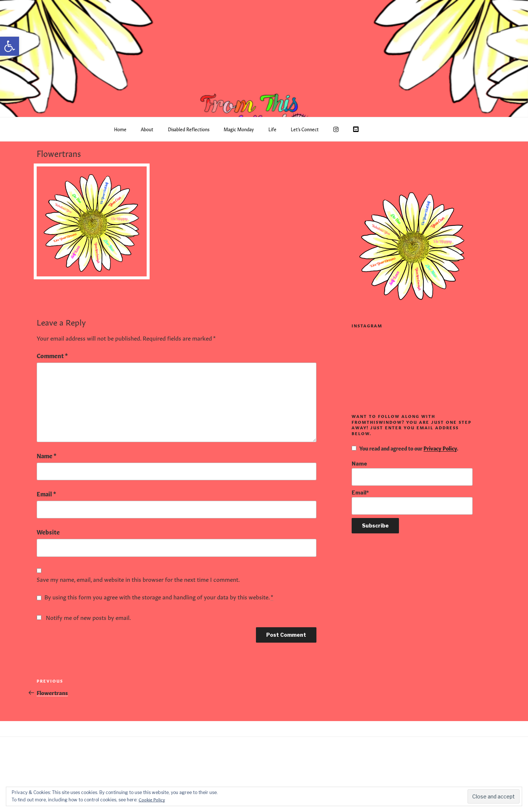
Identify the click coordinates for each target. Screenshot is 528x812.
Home (120, 129)
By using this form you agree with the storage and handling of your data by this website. (159, 597)
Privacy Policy (440, 448)
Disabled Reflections (189, 129)
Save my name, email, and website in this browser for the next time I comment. (138, 579)
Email (46, 493)
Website (48, 532)
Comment (52, 355)
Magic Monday (239, 129)
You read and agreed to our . (405, 448)
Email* (412, 502)
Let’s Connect (305, 129)
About (147, 129)
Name (47, 455)
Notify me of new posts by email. (88, 617)
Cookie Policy (152, 799)
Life (272, 129)
